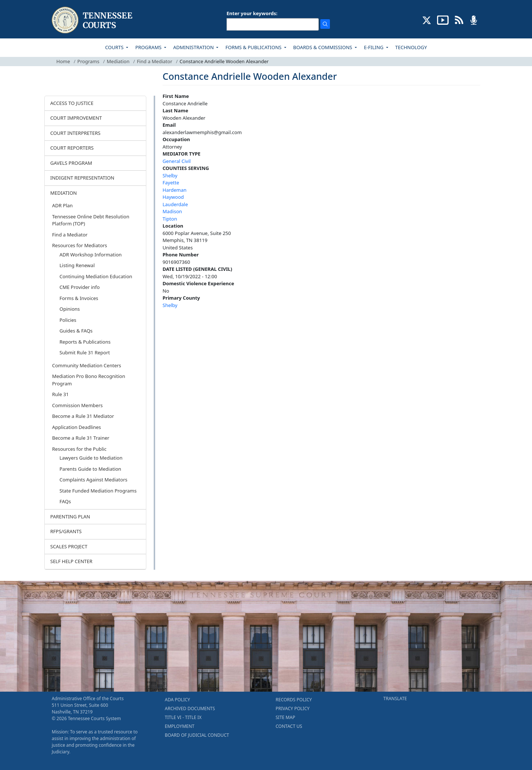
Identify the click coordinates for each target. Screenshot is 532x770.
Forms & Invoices (79, 298)
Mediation (118, 61)
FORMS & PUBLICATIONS (254, 47)
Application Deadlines (76, 427)
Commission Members (77, 405)
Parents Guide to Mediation (90, 469)
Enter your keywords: (252, 13)
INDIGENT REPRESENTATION (82, 178)
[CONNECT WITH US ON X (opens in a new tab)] (427, 20)
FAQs (65, 501)
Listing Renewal (77, 265)
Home (63, 61)
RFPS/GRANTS (66, 531)
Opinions (70, 309)
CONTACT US (289, 726)
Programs (88, 61)
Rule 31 (60, 394)
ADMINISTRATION (194, 47)
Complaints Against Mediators (93, 480)
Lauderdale (175, 204)
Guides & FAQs (76, 331)
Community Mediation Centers (87, 365)
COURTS (115, 47)
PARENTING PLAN (70, 517)
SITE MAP (285, 717)
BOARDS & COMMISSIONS (323, 47)
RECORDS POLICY (294, 700)
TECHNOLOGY (411, 47)
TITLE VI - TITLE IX (183, 717)
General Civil (177, 161)
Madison (172, 211)
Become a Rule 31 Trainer (81, 438)
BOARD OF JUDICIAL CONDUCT (197, 735)
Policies (68, 320)
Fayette (171, 183)
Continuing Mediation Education (96, 276)
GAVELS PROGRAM (71, 163)
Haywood (173, 197)
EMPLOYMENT (180, 726)
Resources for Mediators (80, 245)
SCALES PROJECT (69, 546)
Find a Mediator (154, 61)
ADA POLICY (177, 700)
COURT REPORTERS (72, 148)
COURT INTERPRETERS (75, 133)
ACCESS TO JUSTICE (72, 103)
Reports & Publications (85, 342)
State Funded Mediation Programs (98, 491)
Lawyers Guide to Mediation (91, 458)
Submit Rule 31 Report (85, 352)
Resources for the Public (79, 449)
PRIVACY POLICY (293, 708)
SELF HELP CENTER (71, 561)
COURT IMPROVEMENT (76, 118)
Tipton (170, 219)
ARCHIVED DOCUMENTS (190, 708)
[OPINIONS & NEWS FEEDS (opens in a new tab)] (459, 20)
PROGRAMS (149, 47)
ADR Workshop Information (91, 255)
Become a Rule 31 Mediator (83, 416)
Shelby (170, 176)
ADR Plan (62, 205)
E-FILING (374, 47)
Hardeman (175, 190)
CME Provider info (80, 287)
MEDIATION (64, 193)
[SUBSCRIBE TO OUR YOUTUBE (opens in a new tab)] (443, 20)
